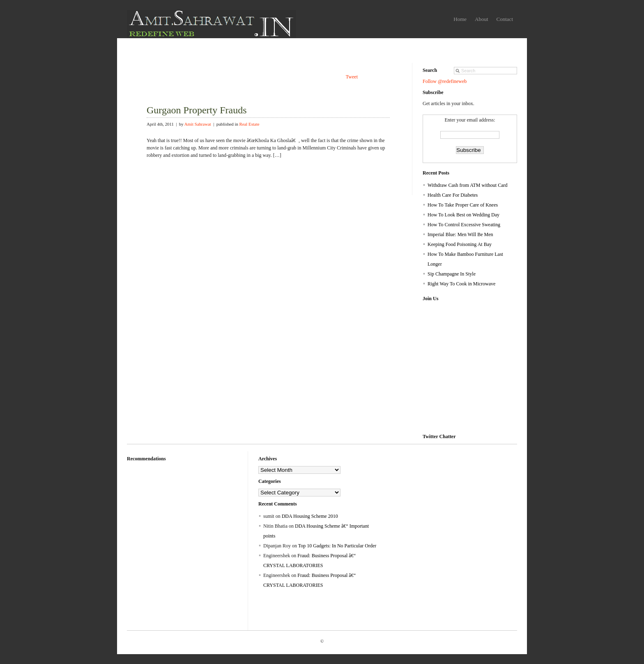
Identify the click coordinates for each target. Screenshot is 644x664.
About (482, 19)
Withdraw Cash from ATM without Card (468, 185)
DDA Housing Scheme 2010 (310, 516)
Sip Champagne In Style (452, 274)
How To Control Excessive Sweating (464, 225)
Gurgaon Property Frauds (197, 110)
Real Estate (250, 124)
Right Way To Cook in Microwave (461, 284)
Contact (505, 19)
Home (460, 19)
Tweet (352, 77)
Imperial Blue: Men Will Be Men (460, 234)
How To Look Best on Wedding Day (463, 215)
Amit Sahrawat (198, 124)
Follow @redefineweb (445, 81)
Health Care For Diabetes (453, 195)
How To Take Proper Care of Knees (463, 205)
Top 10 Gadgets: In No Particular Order (337, 546)
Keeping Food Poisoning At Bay (460, 244)
